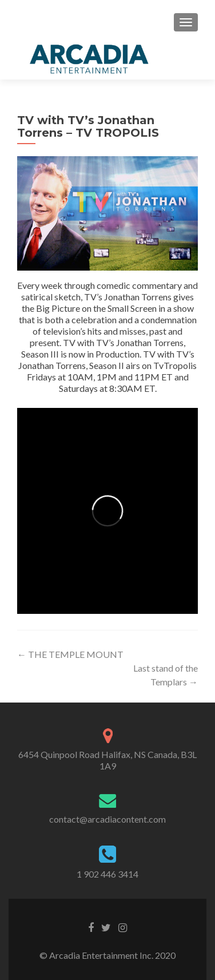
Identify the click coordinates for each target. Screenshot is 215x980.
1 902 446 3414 (107, 874)
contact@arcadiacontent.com (107, 819)
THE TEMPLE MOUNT (70, 654)
